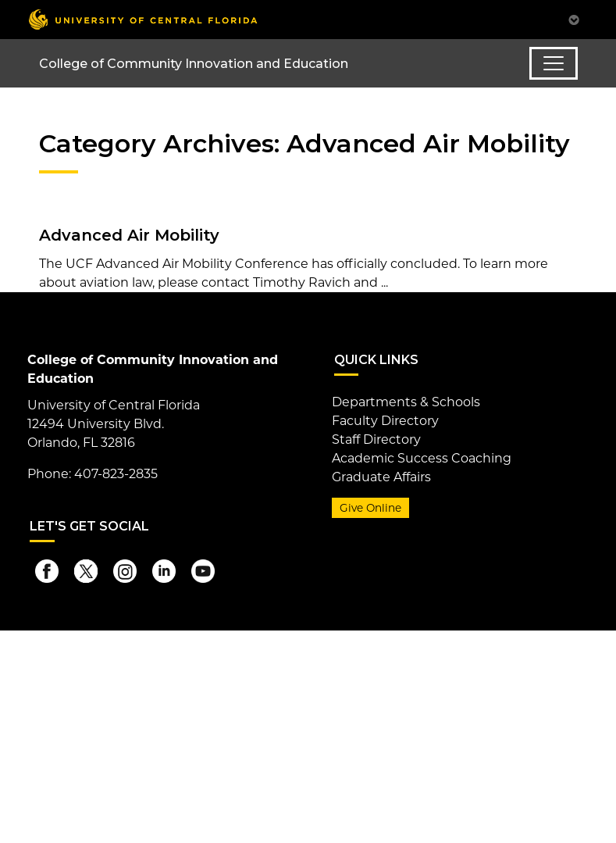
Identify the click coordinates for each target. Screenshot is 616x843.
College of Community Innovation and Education (194, 64)
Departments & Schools (406, 402)
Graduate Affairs (381, 477)
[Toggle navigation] (554, 63)
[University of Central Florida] (143, 19)
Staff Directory (376, 439)
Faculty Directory (385, 421)
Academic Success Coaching (422, 458)
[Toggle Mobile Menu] (574, 18)
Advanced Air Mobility (129, 235)
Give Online (370, 508)
